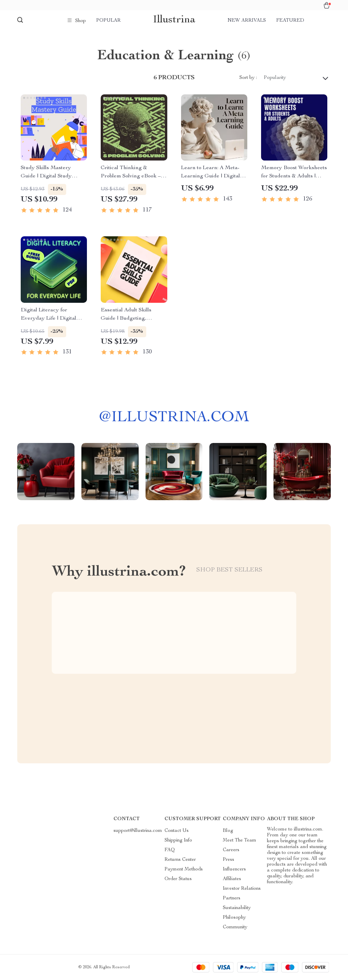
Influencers (234, 869)
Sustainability (237, 908)
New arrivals (247, 21)
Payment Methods (184, 869)
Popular (108, 21)
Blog (228, 831)
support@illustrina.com (138, 831)
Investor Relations (242, 889)
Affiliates (232, 879)
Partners (232, 898)
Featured (290, 21)
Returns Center (180, 860)
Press (228, 860)
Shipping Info (178, 840)
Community (235, 927)
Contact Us (177, 831)
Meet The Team (240, 840)
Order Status (178, 879)
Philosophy (234, 918)
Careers (231, 850)
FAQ (170, 850)
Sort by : (248, 78)
